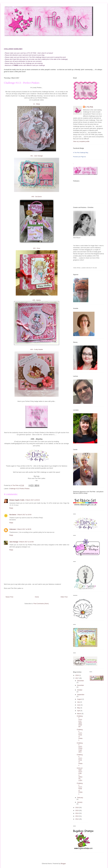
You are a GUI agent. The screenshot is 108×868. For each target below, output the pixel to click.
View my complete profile (81, 141)
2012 (77, 819)
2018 (77, 675)
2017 (77, 678)
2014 (77, 813)
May (79, 708)
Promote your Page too (79, 157)
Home (37, 597)
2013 (77, 816)
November (81, 685)
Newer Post (9, 597)
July (79, 702)
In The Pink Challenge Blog (81, 153)
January (80, 802)
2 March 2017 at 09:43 (32, 500)
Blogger (63, 864)
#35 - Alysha (37, 300)
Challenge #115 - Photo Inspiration (80, 747)
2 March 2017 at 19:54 (24, 515)
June (79, 705)
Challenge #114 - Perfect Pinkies (80, 760)
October (80, 690)
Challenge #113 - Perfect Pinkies (80, 789)
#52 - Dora (37, 248)
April (79, 711)
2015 (77, 810)
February (80, 798)
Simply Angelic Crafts (17, 500)
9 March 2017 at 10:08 (26, 542)
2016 (77, 808)
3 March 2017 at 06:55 (24, 529)
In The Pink (89, 107)
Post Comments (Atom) (41, 604)
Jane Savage (14, 542)
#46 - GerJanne (37, 197)
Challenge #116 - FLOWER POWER (80, 721)
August (80, 699)
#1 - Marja (37, 104)
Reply (11, 508)
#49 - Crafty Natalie (37, 349)
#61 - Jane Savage (37, 156)
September (81, 695)
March (79, 714)
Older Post (64, 597)
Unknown (13, 529)
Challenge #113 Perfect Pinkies (19, 489)
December (81, 681)
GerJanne (13, 515)
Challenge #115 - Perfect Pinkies (80, 735)
